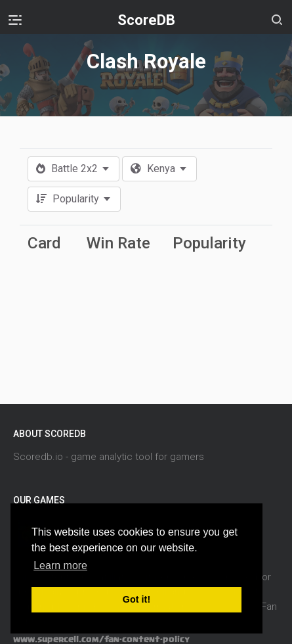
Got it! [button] (136, 599)
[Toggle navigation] (15, 20)
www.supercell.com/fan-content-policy (101, 639)
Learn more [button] (60, 565)
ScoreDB (146, 20)
